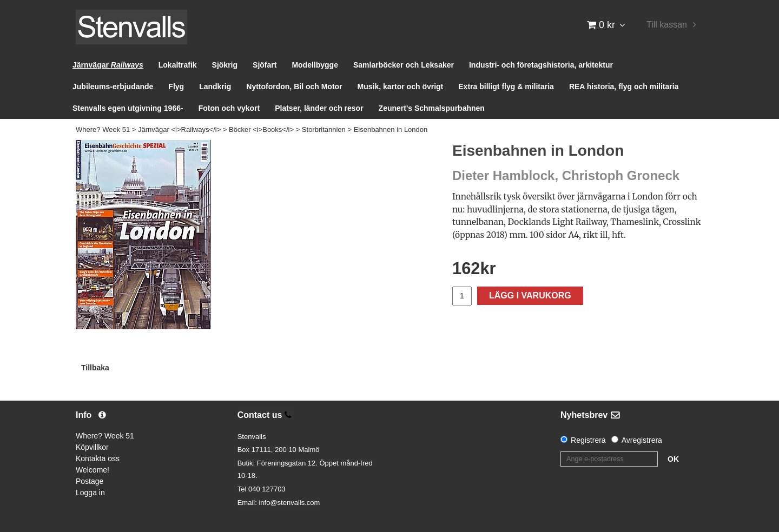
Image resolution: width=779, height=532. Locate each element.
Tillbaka (95, 368)
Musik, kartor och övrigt (401, 87)
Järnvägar (108, 65)
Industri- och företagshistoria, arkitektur (541, 65)
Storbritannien (324, 129)
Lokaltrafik (178, 65)
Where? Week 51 (103, 129)
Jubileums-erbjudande (113, 87)
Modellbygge (315, 65)
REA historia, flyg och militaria (624, 87)
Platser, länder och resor (319, 108)
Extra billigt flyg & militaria (506, 87)
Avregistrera (642, 440)
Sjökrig (225, 65)
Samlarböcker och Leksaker (404, 65)
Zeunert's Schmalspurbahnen (432, 108)
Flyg (176, 87)
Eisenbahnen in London (391, 129)
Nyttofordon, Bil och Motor (294, 87)
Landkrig (215, 87)
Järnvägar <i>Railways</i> (179, 129)
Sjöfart (265, 65)
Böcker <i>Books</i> (261, 129)
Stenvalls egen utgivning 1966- (128, 108)
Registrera (588, 440)
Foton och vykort (229, 108)
